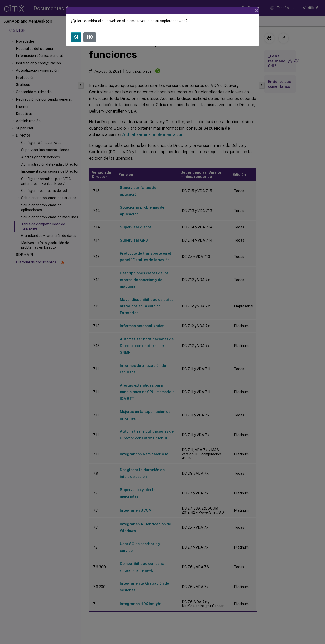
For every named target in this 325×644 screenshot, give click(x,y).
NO (90, 37)
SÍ (76, 37)
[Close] (257, 11)
